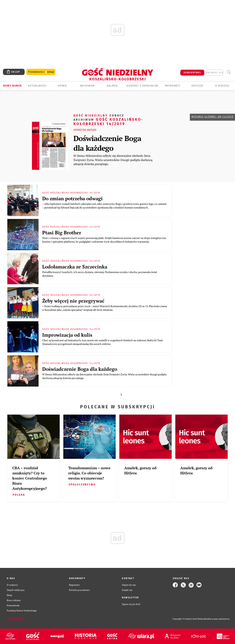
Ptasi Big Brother (62, 233)
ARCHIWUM (87, 86)
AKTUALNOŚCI (37, 86)
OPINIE (62, 86)
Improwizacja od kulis (67, 335)
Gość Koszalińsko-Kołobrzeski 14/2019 (108, 119)
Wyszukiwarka (229, 72)
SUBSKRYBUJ (192, 73)
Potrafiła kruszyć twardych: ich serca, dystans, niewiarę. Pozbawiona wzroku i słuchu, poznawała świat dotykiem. (100, 274)
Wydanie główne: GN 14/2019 (212, 117)
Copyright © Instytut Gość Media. (188, 619)
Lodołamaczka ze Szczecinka (75, 267)
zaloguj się (215, 73)
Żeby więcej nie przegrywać (73, 301)
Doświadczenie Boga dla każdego (107, 143)
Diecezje (197, 86)
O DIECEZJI (222, 86)
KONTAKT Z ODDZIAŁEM (142, 86)
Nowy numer (12, 86)
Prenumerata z (41, 72)
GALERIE (112, 86)
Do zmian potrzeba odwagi (72, 198)
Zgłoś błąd (15, 619)
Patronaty (173, 86)
